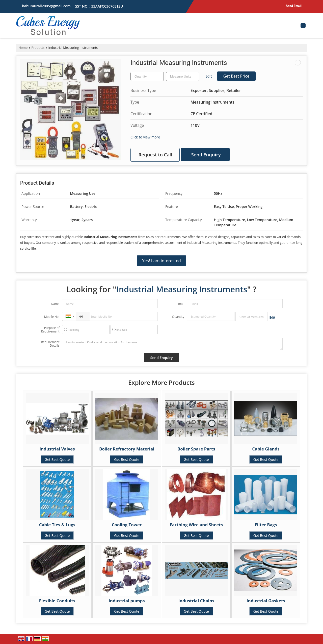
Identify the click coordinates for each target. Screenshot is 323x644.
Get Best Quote (57, 459)
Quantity (178, 317)
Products (38, 48)
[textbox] (183, 76)
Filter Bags (266, 525)
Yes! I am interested (161, 261)
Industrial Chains (196, 601)
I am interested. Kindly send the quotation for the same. (172, 344)
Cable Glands (266, 449)
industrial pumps (127, 601)
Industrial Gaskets (266, 601)
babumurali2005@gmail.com (46, 6)
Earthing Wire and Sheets (196, 525)
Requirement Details (50, 344)
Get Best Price (236, 76)
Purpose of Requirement (50, 330)
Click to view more (145, 137)
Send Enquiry (206, 154)
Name (55, 304)
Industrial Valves (57, 449)
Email (180, 304)
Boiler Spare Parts (196, 449)
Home (23, 48)
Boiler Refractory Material (127, 449)
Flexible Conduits (57, 601)
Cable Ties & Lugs (57, 525)
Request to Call (155, 154)
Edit (209, 76)
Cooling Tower (127, 525)
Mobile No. (52, 317)
